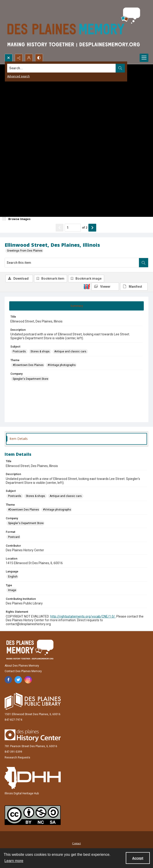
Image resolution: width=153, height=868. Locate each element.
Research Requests (17, 758)
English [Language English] (13, 577)
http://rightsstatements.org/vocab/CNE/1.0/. (83, 616)
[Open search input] (9, 58)
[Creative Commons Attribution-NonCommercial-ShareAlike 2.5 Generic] (33, 815)
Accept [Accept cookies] (138, 858)
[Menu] (144, 58)
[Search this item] (72, 263)
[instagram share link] (28, 680)
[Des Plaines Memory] (30, 650)
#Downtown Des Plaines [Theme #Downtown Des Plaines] (28, 365)
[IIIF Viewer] (105, 287)
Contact (76, 843)
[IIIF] (87, 286)
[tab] (76, 306)
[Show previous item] (60, 228)
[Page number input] (73, 228)
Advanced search (18, 76)
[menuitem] (76, 843)
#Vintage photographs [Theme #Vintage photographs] (62, 365)
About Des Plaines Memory (22, 666)
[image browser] (17, 219)
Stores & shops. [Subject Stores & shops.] (40, 351)
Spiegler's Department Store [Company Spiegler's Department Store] (30, 379)
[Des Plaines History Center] (33, 736)
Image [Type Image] (12, 590)
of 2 (85, 228)
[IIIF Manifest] (134, 287)
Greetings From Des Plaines (25, 251)
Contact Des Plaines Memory (23, 671)
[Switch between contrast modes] (39, 58)
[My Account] (29, 58)
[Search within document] (144, 263)
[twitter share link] (18, 680)
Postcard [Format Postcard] (14, 537)
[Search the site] (61, 68)
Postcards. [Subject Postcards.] (20, 351)
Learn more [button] (14, 861)
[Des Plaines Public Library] (33, 701)
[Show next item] (92, 228)
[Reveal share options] (19, 58)
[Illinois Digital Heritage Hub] (33, 778)
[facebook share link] (8, 680)
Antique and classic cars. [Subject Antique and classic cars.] (71, 351)
